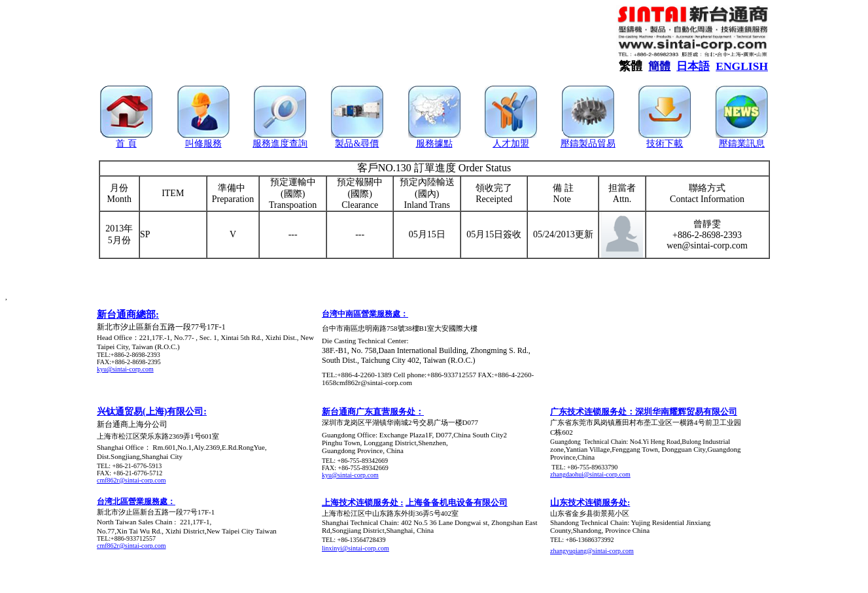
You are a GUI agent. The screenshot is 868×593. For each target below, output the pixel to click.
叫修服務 (203, 144)
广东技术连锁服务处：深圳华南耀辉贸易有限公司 (644, 412)
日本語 (693, 66)
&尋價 (366, 144)
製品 (344, 144)
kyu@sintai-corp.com (125, 369)
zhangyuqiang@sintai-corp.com (592, 551)
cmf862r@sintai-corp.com (131, 480)
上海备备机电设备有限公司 (457, 502)
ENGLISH (742, 66)
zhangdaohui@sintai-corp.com (590, 474)
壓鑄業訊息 (742, 144)
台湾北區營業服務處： (136, 501)
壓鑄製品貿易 (588, 144)
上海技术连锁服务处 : (363, 502)
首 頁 (126, 144)
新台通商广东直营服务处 (369, 412)
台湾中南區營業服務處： (365, 314)
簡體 (659, 66)
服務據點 (434, 144)
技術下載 (665, 144)
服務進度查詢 (280, 144)
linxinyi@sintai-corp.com (356, 548)
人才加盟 (511, 144)
